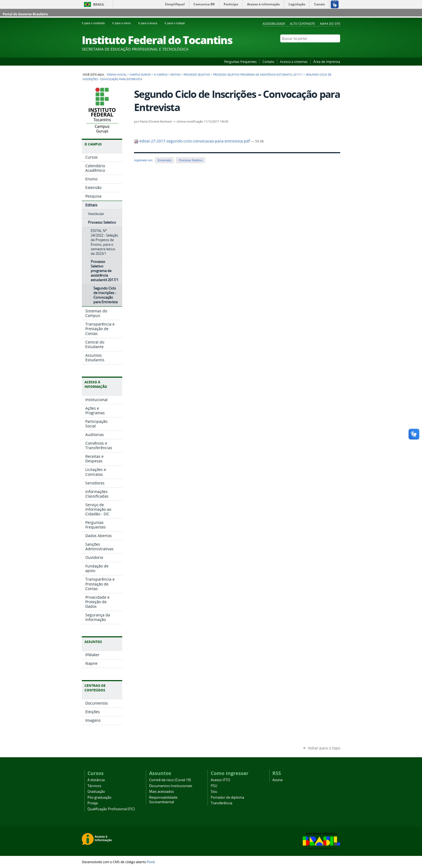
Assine (277, 780)
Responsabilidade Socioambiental (163, 800)
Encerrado (164, 160)
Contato (268, 62)
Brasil (99, 4)
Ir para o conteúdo (96, 23)
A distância (96, 780)
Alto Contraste (302, 24)
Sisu (214, 792)
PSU (214, 786)
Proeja (93, 803)
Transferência (221, 803)
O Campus (161, 74)
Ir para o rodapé (177, 23)
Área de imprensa (327, 62)
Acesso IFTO (220, 780)
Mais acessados (161, 792)
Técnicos (94, 786)
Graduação (96, 792)
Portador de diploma (227, 797)
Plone (151, 862)
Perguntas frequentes (240, 62)
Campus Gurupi (140, 74)
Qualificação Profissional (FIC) (111, 809)
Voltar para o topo (324, 748)
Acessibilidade (274, 24)
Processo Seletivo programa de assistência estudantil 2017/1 (258, 74)
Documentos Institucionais (171, 786)
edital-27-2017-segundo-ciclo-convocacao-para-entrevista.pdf (193, 141)
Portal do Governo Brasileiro (25, 14)
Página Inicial (117, 74)
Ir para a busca (150, 23)
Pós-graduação (99, 797)
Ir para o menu (124, 23)
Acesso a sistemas (294, 62)
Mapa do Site (330, 24)
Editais (175, 74)
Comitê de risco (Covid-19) (170, 780)
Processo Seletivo (197, 74)
